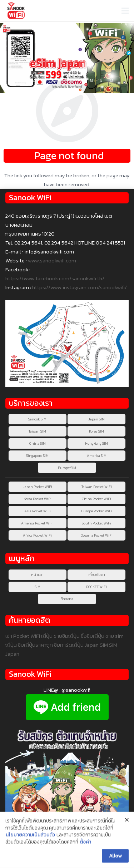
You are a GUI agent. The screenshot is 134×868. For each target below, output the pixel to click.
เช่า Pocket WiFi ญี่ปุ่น (29, 636)
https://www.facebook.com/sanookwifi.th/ (55, 278)
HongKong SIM (96, 443)
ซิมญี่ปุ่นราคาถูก (35, 645)
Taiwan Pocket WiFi (97, 487)
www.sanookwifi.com (52, 260)
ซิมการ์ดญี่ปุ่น (69, 645)
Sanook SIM (37, 419)
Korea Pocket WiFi (38, 499)
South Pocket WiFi (96, 523)
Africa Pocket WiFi (37, 535)
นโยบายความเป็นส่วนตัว (30, 836)
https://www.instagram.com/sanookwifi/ (80, 287)
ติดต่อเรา (67, 599)
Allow (115, 857)
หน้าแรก (37, 575)
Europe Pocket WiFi (97, 511)
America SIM (97, 456)
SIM (38, 587)
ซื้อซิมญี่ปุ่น (93, 636)
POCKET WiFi (96, 587)
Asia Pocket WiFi (38, 511)
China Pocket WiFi (96, 499)
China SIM (38, 443)
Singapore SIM (37, 456)
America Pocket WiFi (37, 523)
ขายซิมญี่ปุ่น (67, 636)
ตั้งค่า (85, 843)
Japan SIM (96, 419)
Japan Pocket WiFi (38, 487)
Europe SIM (67, 468)
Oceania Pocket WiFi (97, 535)
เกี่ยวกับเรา (97, 575)
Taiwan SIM (37, 431)
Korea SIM (96, 431)
